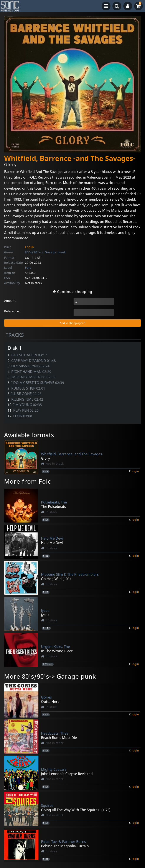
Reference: (12, 311)
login (135, 471)
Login (30, 247)
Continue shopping (72, 292)
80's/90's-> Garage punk (45, 252)
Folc (28, 268)
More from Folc (27, 481)
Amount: (10, 301)
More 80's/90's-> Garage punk (50, 676)
